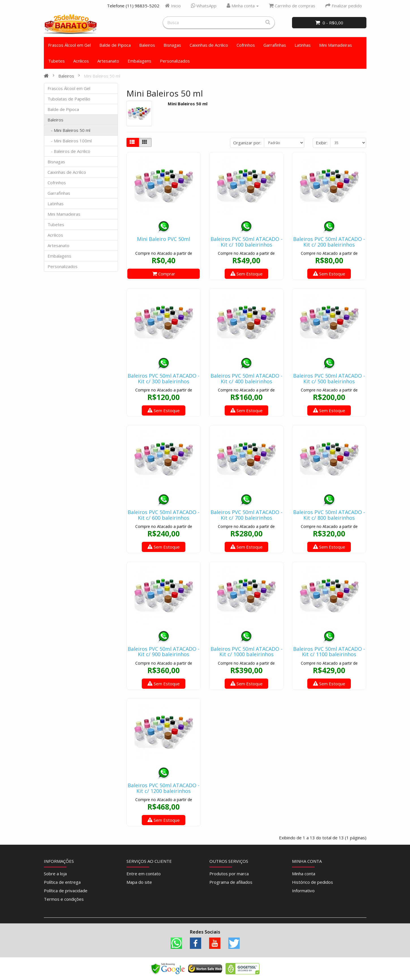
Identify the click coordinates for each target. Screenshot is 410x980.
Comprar (164, 274)
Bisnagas (172, 45)
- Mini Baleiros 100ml (70, 141)
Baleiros (147, 45)
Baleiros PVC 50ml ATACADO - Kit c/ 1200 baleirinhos (164, 788)
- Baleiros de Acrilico (69, 151)
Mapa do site (139, 882)
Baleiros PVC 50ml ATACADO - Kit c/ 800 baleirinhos (329, 515)
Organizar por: (247, 143)
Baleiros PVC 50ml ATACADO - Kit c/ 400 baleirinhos (246, 378)
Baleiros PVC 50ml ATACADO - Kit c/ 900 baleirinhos (164, 652)
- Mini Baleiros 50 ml (69, 130)
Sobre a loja (55, 874)
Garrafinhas (275, 45)
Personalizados (175, 61)
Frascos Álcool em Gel (69, 45)
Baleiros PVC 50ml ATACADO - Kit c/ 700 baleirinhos (246, 515)
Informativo (303, 891)
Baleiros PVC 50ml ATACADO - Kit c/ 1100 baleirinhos (329, 652)
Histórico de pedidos (313, 882)
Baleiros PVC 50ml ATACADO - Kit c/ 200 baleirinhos (329, 242)
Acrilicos (81, 61)
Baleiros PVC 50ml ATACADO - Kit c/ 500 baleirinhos (329, 378)
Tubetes (56, 61)
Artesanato (108, 61)
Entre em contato (144, 874)
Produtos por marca (229, 874)
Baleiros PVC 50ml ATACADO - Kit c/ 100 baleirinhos (246, 242)
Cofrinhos (246, 45)
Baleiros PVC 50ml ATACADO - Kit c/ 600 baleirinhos (164, 515)
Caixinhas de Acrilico (209, 45)
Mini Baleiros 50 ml (102, 76)
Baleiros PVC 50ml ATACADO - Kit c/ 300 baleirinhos (164, 378)
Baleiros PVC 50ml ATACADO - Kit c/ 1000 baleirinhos (246, 652)
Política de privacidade (66, 891)
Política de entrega (62, 882)
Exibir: (322, 143)
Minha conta (304, 874)
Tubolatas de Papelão (69, 99)
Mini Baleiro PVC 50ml (164, 239)
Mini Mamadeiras (336, 45)
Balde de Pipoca (115, 45)
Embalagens (139, 61)
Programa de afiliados (231, 882)
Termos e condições (64, 899)
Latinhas (303, 45)
